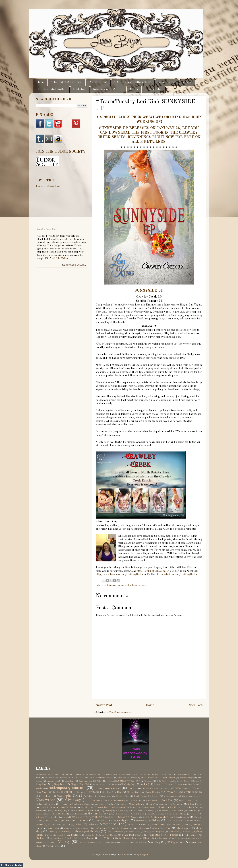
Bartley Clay (175, 781)
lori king (132, 585)
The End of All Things (164, 835)
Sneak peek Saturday (60, 832)
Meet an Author (98, 814)
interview (177, 804)
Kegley (132, 807)
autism (150, 781)
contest (98, 788)
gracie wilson (151, 801)
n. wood (79, 817)
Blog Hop (41, 784)
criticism (132, 788)
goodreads (136, 801)
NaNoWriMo (92, 817)
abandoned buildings (72, 774)
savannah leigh (71, 828)
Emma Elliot (151, 792)
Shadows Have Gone (160, 828)
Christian (169, 784)
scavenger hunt (88, 828)
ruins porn (197, 825)
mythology (40, 817)
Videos (187, 82)
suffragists (159, 832)
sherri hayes (183, 828)
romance (142, 585)
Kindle (162, 807)
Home (40, 82)
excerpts (64, 796)
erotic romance (193, 792)
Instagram (163, 804)
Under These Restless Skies (132, 838)
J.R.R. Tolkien (61, 258)
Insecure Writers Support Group (136, 804)
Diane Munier (42, 792)
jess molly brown (87, 807)
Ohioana (39, 821)
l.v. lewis (190, 807)
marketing (192, 811)
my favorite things (177, 814)
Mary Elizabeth (59, 814)
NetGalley (146, 817)
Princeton (140, 821)
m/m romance (162, 811)
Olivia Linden (52, 821)
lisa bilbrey (79, 811)
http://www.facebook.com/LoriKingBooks (119, 574)
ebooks (109, 792)
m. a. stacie (120, 811)
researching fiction (61, 825)
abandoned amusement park (47, 774)
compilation (40, 788)
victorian (50, 842)
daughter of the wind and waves (155, 788)
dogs (55, 792)
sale (42, 828)
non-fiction (175, 817)
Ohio (196, 817)
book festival (113, 784)
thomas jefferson (56, 838)
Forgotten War (123, 796)
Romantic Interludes (137, 825)
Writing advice (175, 842)
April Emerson (85, 781)
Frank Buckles (140, 796)
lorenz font (94, 811)
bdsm (187, 781)
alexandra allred (186, 774)
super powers (174, 832)
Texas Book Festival (133, 835)
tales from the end (108, 835)
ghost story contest (173, 796)
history (66, 804)
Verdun (39, 842)
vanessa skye (194, 838)
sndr (124, 855)
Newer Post (104, 705)
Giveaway (73, 800)
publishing (154, 820)
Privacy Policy (154, 89)
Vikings (64, 842)
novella (186, 817)
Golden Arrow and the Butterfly (109, 801)
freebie (155, 796)
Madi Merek (177, 811)
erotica (46, 796)
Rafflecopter (193, 821)
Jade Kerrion (196, 804)
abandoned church (93, 774)
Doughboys (81, 792)
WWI (48, 846)
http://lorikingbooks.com (151, 571)
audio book (109, 781)
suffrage (146, 832)
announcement (53, 781)
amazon (66, 778)
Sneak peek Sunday (88, 831)
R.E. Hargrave (175, 821)
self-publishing (125, 828)
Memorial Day (121, 814)
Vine (82, 842)
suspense (187, 832)
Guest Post (167, 800)
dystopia (94, 792)
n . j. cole (52, 817)
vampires (182, 838)
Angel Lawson (168, 778)
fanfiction (88, 796)
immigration (100, 804)
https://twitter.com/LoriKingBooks (177, 574)
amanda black (51, 778)
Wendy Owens (111, 842)
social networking (116, 832)
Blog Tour (59, 784)
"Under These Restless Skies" (133, 82)
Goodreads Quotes (74, 265)
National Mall (108, 817)
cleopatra (180, 784)
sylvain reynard (57, 835)
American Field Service (127, 778)
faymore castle (105, 796)
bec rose (196, 781)
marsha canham (42, 814)
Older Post (195, 705)
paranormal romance (75, 820)
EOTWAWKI (169, 792)
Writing (155, 842)
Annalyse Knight (187, 778)
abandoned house (150, 774)
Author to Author (129, 781)
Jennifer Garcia (69, 807)
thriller (70, 838)
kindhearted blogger (147, 807)
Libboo (49, 811)
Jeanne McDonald (48, 807)
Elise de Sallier (134, 792)
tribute (81, 838)
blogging (100, 784)
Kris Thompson (176, 807)
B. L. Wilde (161, 781)
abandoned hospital (130, 774)
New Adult (160, 817)
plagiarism (100, 821)
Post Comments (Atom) (121, 712)
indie (111, 804)
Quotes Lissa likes (47, 229)
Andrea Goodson (149, 778)
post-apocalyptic (118, 820)
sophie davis (134, 832)
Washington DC (94, 842)
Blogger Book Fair (80, 784)
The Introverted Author (51, 89)
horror (88, 804)
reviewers (93, 825)
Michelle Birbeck (138, 814)
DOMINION (66, 792)
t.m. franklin (73, 835)
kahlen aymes (119, 807)
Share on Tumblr (12, 865)
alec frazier (168, 774)
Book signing (128, 784)
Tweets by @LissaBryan (48, 186)
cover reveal (113, 788)
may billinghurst (77, 814)
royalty (177, 825)
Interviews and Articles (108, 89)
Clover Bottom (193, 784)
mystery (195, 814)
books (143, 784)
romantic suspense (161, 825)
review (78, 825)
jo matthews (103, 807)
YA (57, 846)
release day (42, 825)
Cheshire (158, 784)
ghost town (192, 796)
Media (134, 89)
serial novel (141, 828)
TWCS (105, 838)
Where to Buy (167, 82)
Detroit (196, 788)
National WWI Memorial (128, 817)
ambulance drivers (105, 778)
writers (142, 842)
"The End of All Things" (67, 82)
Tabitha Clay (90, 835)
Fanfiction (80, 89)
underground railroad (166, 838)
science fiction (107, 828)
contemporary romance (115, 585)
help (197, 801)
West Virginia (127, 842)
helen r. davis (185, 801)
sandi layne (54, 828)
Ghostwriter (45, 800)
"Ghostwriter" (98, 82)
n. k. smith (66, 817)
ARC (99, 781)
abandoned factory (111, 774)
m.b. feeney (148, 811)
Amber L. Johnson (83, 778)
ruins (186, 825)
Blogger (144, 855)
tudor (91, 838)
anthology (69, 781)
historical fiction (45, 804)
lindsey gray (61, 811)
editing (119, 792)
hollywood (78, 804)
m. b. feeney (134, 811)
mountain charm (156, 814)
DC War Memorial (182, 788)
